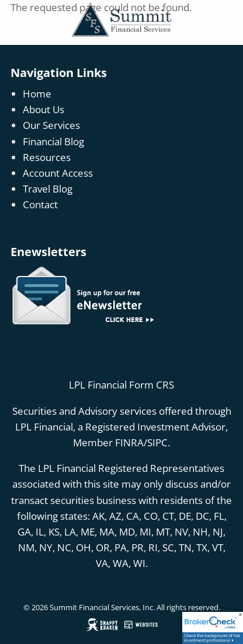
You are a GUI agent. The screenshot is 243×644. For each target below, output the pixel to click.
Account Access (58, 173)
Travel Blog (48, 189)
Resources (47, 157)
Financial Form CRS (131, 385)
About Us (44, 109)
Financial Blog (53, 141)
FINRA (129, 442)
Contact (40, 204)
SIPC (157, 442)
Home (37, 94)
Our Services (51, 125)
